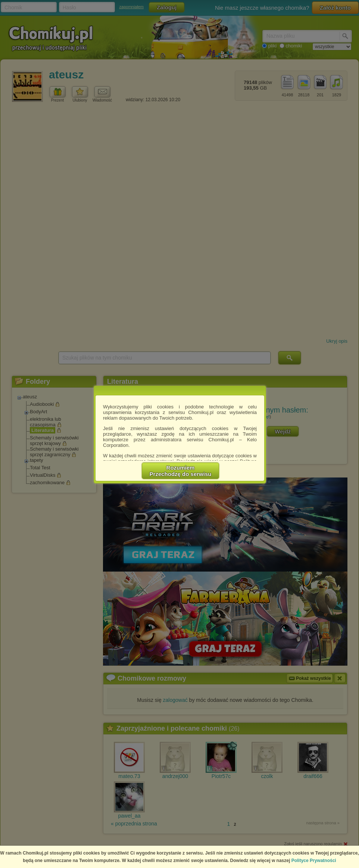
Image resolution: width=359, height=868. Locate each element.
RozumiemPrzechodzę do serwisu (181, 471)
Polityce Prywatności (314, 861)
